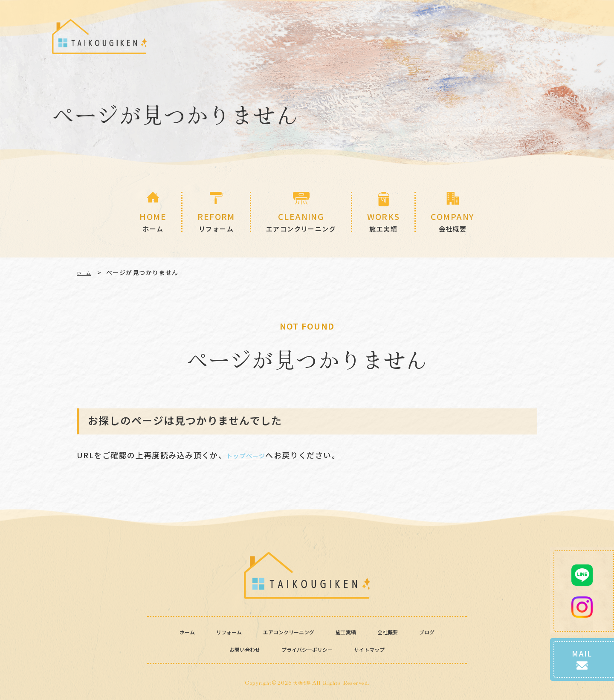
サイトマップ (384, 649)
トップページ (251, 455)
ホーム (87, 272)
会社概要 (403, 631)
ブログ (446, 631)
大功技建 (302, 682)
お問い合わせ (230, 649)
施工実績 (356, 631)
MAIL (582, 634)
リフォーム (214, 631)
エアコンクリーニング (287, 631)
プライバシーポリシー (307, 649)
